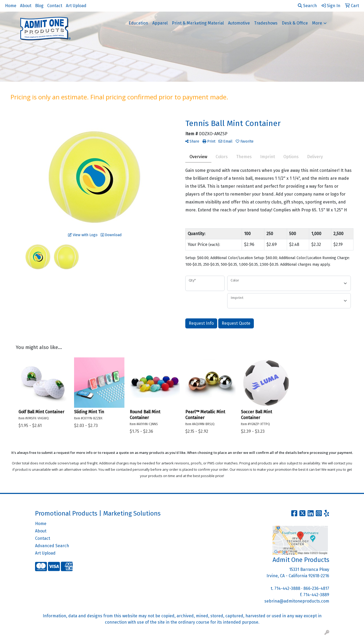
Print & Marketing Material (198, 23)
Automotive (239, 23)
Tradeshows (266, 23)
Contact (55, 6)
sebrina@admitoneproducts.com (297, 601)
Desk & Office (295, 23)
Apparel (160, 23)
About (26, 6)
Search (307, 6)
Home (11, 6)
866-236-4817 (316, 588)
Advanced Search (52, 546)
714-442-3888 (287, 588)
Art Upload (76, 6)
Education (138, 23)
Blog (39, 6)
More (317, 23)
